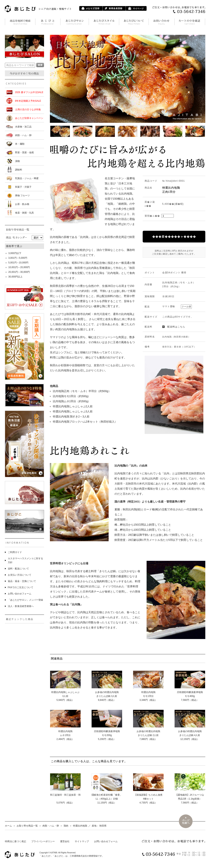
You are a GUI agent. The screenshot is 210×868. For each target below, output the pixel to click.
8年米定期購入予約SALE (28, 101)
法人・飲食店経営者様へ (21, 606)
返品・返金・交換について (22, 581)
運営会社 (65, 841)
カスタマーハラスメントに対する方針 (25, 560)
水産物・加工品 (23, 127)
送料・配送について (18, 569)
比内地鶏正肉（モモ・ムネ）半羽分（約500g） (82, 391)
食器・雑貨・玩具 (24, 213)
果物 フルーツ (22, 196)
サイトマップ (82, 841)
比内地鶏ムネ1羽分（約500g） (72, 401)
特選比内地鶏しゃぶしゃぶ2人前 (73, 406)
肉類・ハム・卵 (23, 135)
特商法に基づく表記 (15, 841)
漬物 (17, 161)
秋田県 (103, 826)
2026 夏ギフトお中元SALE (29, 92)
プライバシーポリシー (43, 841)
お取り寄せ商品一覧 (27, 826)
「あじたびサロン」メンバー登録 (25, 600)
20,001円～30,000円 (19, 272)
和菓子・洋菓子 (23, 187)
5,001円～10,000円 (18, 263)
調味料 (19, 170)
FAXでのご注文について (21, 587)
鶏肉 (66, 826)
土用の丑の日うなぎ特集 (28, 110)
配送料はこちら (176, 327)
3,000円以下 (15, 253)
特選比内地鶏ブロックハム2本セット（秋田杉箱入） (85, 422)
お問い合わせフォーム (20, 594)
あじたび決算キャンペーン (29, 118)
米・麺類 (20, 144)
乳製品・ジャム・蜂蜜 (27, 178)
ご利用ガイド (15, 552)
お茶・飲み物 (22, 204)
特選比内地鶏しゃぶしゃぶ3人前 (73, 411)
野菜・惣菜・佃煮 (24, 153)
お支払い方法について (20, 575)
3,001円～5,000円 (18, 258)
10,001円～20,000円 (19, 267)
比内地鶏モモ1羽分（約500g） (72, 396)
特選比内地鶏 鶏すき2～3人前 (71, 416)
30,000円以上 (16, 277)
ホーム (8, 826)
